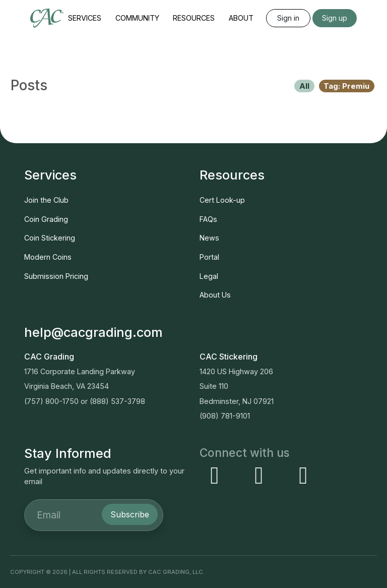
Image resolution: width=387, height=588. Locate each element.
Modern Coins (48, 257)
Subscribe (130, 514)
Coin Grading (46, 219)
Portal (209, 257)
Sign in (288, 18)
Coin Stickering (50, 238)
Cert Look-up (222, 200)
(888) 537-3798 (117, 401)
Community (137, 18)
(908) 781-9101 (225, 416)
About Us (215, 295)
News (209, 238)
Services (85, 18)
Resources (194, 18)
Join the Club (46, 200)
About (241, 18)
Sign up (335, 18)
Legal (209, 276)
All (304, 86)
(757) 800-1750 (51, 401)
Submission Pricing (56, 276)
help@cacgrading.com (93, 332)
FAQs (208, 219)
